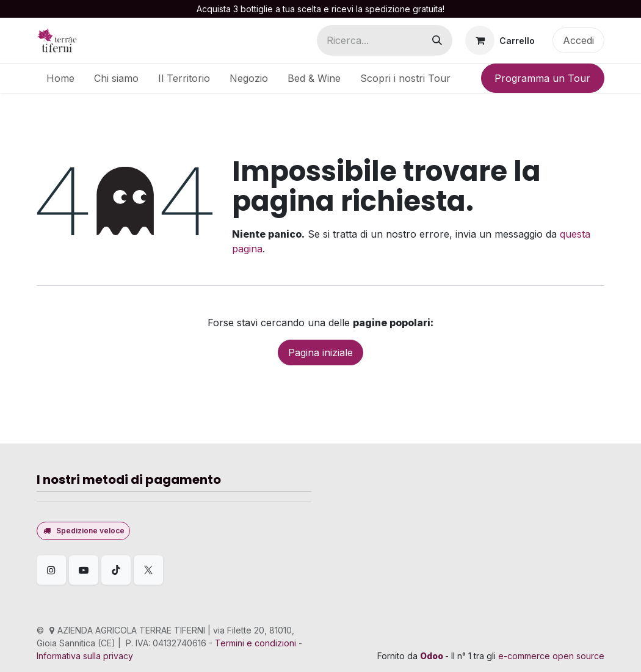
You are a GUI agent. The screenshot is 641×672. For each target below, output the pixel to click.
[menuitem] (60, 78)
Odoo (433, 656)
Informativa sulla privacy (85, 656)
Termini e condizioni (255, 643)
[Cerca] (437, 40)
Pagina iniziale (320, 352)
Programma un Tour (542, 78)
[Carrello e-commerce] (500, 40)
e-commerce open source (551, 656)
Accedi (578, 40)
